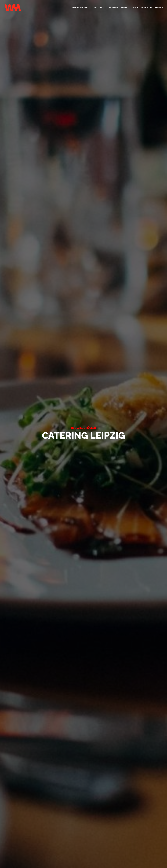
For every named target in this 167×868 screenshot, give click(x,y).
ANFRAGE (159, 8)
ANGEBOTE (99, 8)
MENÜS (135, 8)
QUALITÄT (114, 8)
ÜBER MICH (146, 8)
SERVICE (125, 8)
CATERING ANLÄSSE (80, 8)
